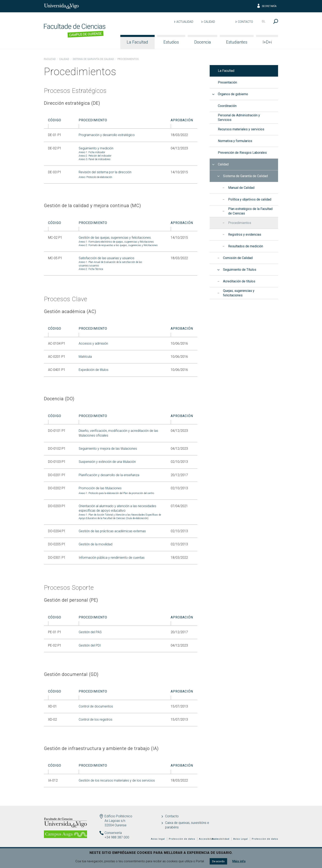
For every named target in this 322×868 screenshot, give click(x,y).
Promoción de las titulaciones (100, 488)
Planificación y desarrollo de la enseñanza (109, 475)
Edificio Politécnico (118, 816)
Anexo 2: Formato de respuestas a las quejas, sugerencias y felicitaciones (118, 245)
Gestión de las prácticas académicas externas (112, 531)
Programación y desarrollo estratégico (107, 135)
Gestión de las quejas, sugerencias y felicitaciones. (115, 238)
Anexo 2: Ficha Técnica (91, 269)
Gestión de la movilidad (95, 544)
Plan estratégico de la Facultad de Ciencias (250, 211)
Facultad (50, 59)
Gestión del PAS (90, 632)
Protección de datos (265, 839)
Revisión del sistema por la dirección (105, 172)
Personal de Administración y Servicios (239, 118)
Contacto (245, 22)
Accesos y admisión (93, 343)
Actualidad (185, 22)
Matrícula (85, 357)
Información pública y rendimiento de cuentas (112, 558)
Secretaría (266, 6)
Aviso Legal (241, 839)
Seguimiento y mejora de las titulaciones (108, 449)
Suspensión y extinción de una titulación (107, 462)
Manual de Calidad (241, 188)
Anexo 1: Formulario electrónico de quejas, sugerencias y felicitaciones (116, 242)
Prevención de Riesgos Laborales (242, 153)
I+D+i (267, 42)
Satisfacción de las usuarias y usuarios (106, 258)
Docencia (203, 42)
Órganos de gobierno (233, 94)
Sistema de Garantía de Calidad (93, 59)
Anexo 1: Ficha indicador (92, 152)
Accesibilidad (221, 839)
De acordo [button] (218, 861)
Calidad (209, 22)
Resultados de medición (246, 246)
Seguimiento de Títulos (240, 270)
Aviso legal (158, 839)
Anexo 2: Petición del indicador (95, 156)
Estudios (171, 42)
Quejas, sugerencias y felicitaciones (239, 293)
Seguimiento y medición (96, 148)
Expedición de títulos (94, 370)
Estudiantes (237, 42)
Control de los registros (95, 720)
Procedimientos (240, 223)
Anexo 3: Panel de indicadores (95, 159)
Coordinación (227, 106)
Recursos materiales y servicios (241, 129)
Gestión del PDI (90, 645)
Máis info (239, 861)
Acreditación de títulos (239, 281)
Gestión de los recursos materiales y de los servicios (117, 780)
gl (264, 21)
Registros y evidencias (245, 234)
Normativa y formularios (235, 141)
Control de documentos (96, 706)
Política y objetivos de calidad (250, 199)
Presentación (227, 82)
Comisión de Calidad (238, 258)
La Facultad (137, 42)
